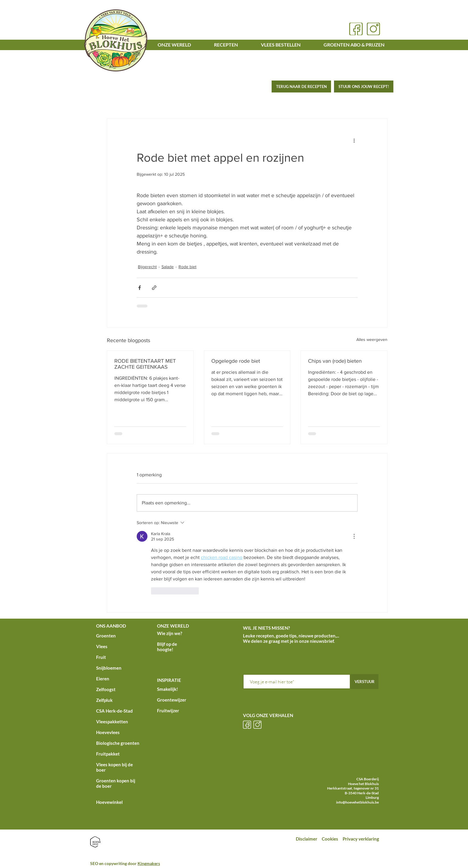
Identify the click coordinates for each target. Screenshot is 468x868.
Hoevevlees (108, 732)
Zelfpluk (104, 700)
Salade (168, 267)
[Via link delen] (154, 288)
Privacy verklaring (361, 839)
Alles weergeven (372, 339)
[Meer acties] (354, 140)
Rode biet (187, 267)
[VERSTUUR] (365, 682)
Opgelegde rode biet (236, 361)
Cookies (330, 839)
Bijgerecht (147, 267)
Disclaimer (307, 839)
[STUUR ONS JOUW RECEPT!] (364, 87)
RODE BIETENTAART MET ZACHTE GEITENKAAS (145, 364)
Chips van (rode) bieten (335, 361)
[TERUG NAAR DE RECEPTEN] (301, 87)
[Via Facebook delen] (140, 288)
